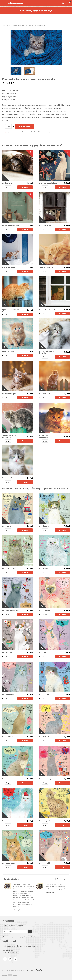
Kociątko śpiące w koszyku (47, 352)
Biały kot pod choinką (48, 183)
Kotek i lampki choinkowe (45, 436)
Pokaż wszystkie (61, 879)
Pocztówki (5, 26)
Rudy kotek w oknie (47, 309)
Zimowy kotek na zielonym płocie (9, 436)
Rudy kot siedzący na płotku (11, 310)
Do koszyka (25, 126)
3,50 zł (30, 352)
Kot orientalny (45, 779)
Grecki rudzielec (9, 267)
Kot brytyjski (7, 526)
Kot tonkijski (45, 863)
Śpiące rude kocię (46, 267)
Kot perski (43, 568)
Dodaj (25, 187)
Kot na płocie (45, 394)
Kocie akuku (7, 183)
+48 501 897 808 (8, 950)
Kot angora (7, 821)
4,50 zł (30, 526)
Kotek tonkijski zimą (10, 225)
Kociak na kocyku (9, 394)
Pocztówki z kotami (17, 26)
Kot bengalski (45, 821)
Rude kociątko (8, 352)
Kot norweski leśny (10, 568)
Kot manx (6, 779)
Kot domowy (44, 526)
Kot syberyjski (8, 695)
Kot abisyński (8, 737)
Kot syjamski (45, 610)
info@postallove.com (10, 953)
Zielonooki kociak (9, 478)
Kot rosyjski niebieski (11, 610)
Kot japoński (7, 652)
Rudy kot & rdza (46, 225)
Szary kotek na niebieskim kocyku (35, 26)
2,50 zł (30, 183)
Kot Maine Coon (9, 863)
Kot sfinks (43, 652)
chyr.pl (13, 975)
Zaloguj (5, 132)
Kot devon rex (45, 737)
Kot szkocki (44, 695)
